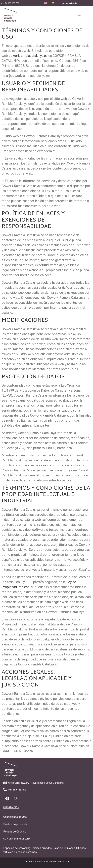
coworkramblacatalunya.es (28, 56)
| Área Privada (70, 3)
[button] (79, 16)
